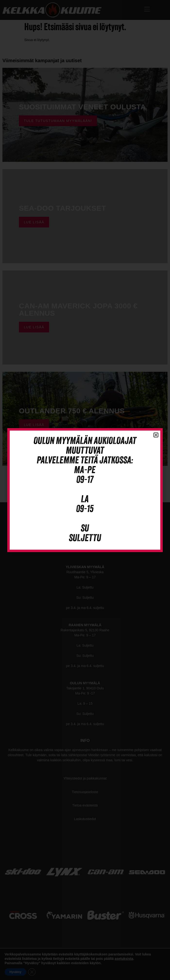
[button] (156, 435)
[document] (85, 490)
